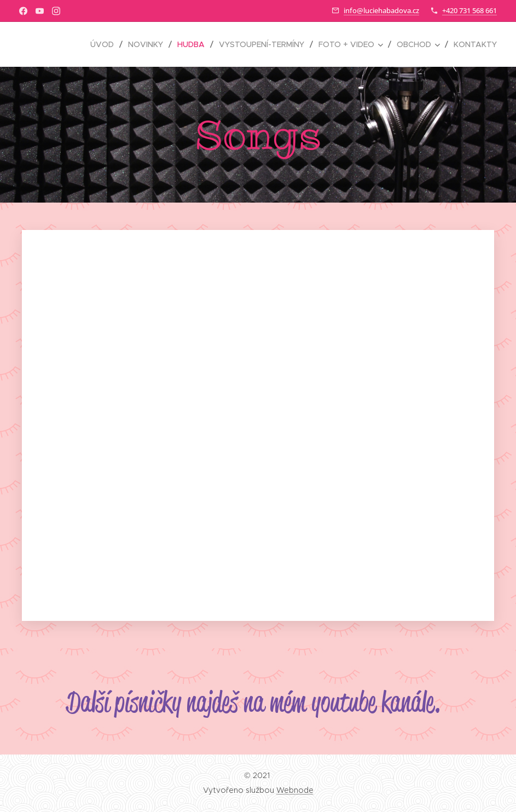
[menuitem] (105, 44)
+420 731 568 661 (469, 10)
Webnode (295, 790)
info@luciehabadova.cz (381, 10)
